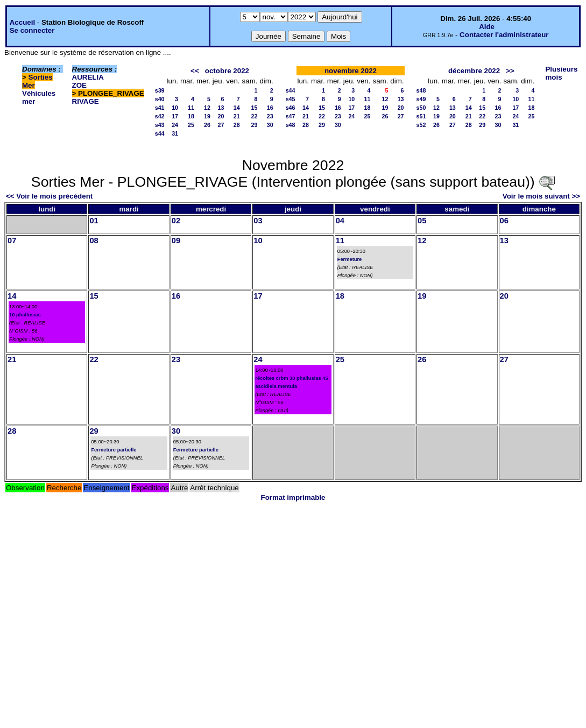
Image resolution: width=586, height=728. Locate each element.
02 (176, 221)
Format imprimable (293, 497)
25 (191, 125)
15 (255, 108)
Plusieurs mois (561, 73)
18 (191, 116)
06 (504, 221)
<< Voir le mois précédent (49, 196)
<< (195, 71)
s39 (160, 90)
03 (258, 221)
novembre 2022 (351, 71)
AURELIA (88, 77)
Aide (487, 27)
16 (270, 108)
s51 (421, 116)
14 (237, 108)
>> (510, 71)
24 (175, 125)
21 (237, 116)
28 (237, 125)
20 (221, 116)
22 (255, 116)
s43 (160, 125)
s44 (160, 133)
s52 (421, 125)
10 (175, 108)
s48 (291, 125)
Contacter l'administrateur (504, 35)
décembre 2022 (474, 71)
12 (207, 108)
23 (270, 116)
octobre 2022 (227, 71)
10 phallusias (25, 315)
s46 (291, 108)
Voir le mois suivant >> (541, 196)
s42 (160, 116)
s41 (160, 108)
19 (207, 116)
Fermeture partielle (114, 450)
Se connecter (32, 30)
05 (422, 221)
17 (175, 116)
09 (176, 241)
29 (255, 125)
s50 (421, 108)
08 (94, 241)
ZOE (79, 85)
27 (221, 125)
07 (12, 241)
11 (191, 108)
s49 (421, 99)
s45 (291, 99)
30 (270, 125)
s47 (291, 116)
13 (221, 108)
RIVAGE (86, 101)
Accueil (22, 22)
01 (94, 221)
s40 (160, 99)
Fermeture (350, 259)
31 (175, 133)
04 (340, 221)
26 (207, 125)
